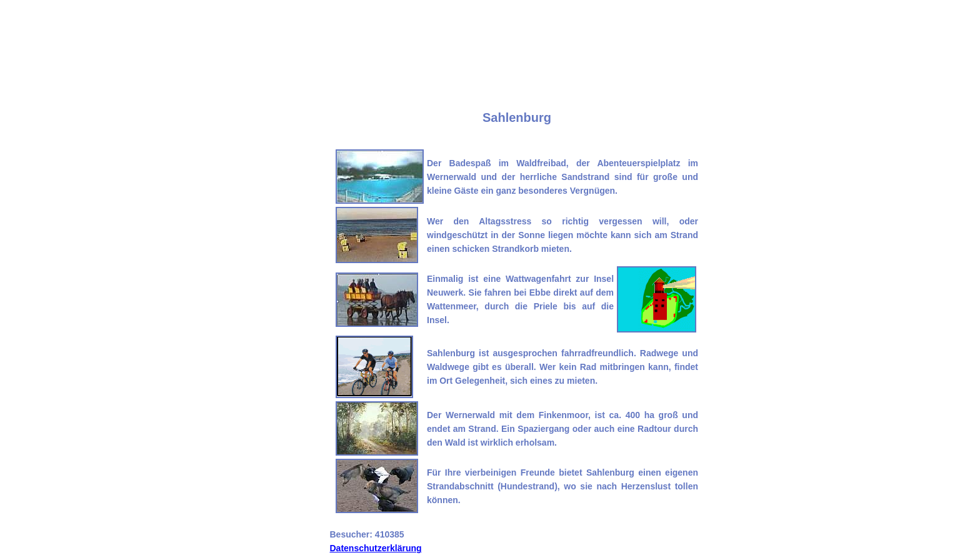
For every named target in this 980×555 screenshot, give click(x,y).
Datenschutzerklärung (376, 548)
